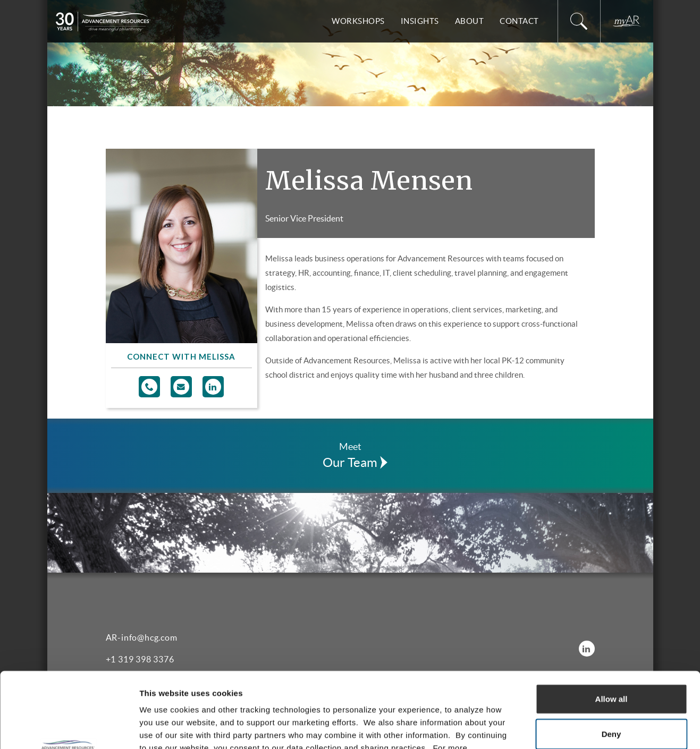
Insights (420, 21)
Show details (558, 728)
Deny (612, 658)
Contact (519, 21)
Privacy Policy (274, 685)
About (470, 21)
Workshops (358, 21)
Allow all (612, 623)
